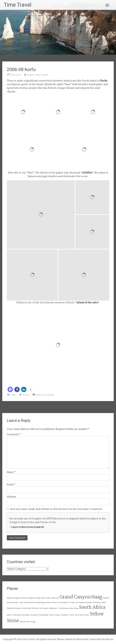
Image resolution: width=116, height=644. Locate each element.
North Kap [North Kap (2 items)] (97, 602)
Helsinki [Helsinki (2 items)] (106, 598)
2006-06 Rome (13, 409)
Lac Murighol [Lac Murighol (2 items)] (62, 602)
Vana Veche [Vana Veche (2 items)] (79, 615)
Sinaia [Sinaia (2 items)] (71, 608)
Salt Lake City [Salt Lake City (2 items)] (36, 608)
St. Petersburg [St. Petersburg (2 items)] (16, 615)
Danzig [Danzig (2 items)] (38, 598)
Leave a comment (45, 395)
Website (11, 497)
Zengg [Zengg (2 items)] (33, 622)
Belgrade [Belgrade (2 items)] (10, 598)
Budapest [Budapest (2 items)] (31, 598)
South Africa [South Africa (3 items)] (92, 607)
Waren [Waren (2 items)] (86, 615)
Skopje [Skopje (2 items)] (76, 608)
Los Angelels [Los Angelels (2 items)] (80, 602)
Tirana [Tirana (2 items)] (51, 615)
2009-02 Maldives (102, 409)
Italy (13, 395)
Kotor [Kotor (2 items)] (48, 602)
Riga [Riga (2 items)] (29, 608)
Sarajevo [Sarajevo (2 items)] (45, 608)
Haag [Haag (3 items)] (97, 597)
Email (11, 484)
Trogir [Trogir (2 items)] (57, 615)
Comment (14, 434)
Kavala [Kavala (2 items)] (33, 602)
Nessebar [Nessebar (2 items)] (89, 602)
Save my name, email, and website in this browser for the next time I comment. (56, 509)
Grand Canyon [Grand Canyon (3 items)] (75, 597)
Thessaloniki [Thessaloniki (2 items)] (43, 615)
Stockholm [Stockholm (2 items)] (26, 615)
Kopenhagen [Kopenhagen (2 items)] (41, 602)
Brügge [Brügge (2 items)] (16, 598)
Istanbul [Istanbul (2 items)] (27, 602)
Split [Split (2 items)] (8, 615)
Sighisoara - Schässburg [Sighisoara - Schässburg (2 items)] (58, 608)
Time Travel (18, 5)
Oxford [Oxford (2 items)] (104, 602)
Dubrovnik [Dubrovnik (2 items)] (55, 598)
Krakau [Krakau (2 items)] (54, 602)
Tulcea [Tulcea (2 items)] (72, 615)
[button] (10, 389)
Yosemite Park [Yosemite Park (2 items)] (25, 622)
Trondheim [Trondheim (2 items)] (64, 615)
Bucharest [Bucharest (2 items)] (23, 598)
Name (11, 472)
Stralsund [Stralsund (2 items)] (34, 615)
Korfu (26, 395)
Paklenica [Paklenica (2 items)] (10, 608)
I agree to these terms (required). (27, 527)
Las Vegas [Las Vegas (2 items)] (71, 602)
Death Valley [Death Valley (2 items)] (46, 598)
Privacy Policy (27, 522)
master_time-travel (37, 75)
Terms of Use (48, 522)
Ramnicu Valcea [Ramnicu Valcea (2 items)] (21, 608)
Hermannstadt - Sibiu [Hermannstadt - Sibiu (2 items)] (15, 602)
